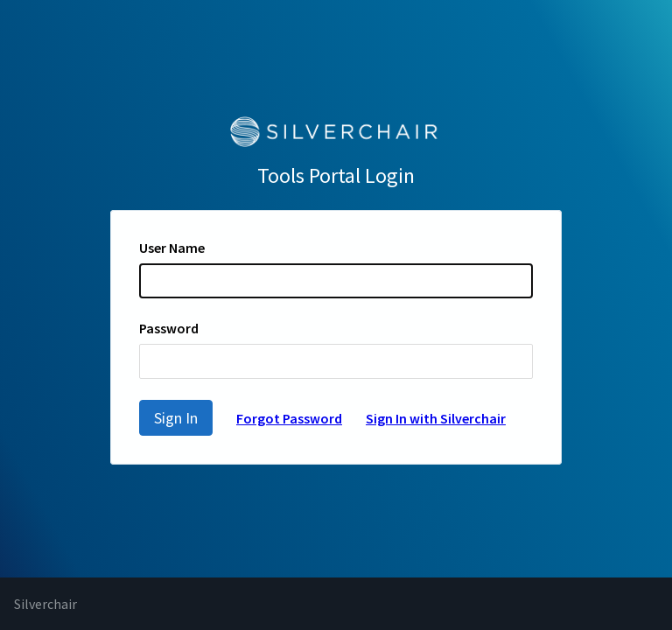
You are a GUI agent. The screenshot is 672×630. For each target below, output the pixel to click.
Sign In (176, 418)
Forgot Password (289, 418)
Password (169, 328)
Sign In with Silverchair (436, 418)
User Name (172, 248)
